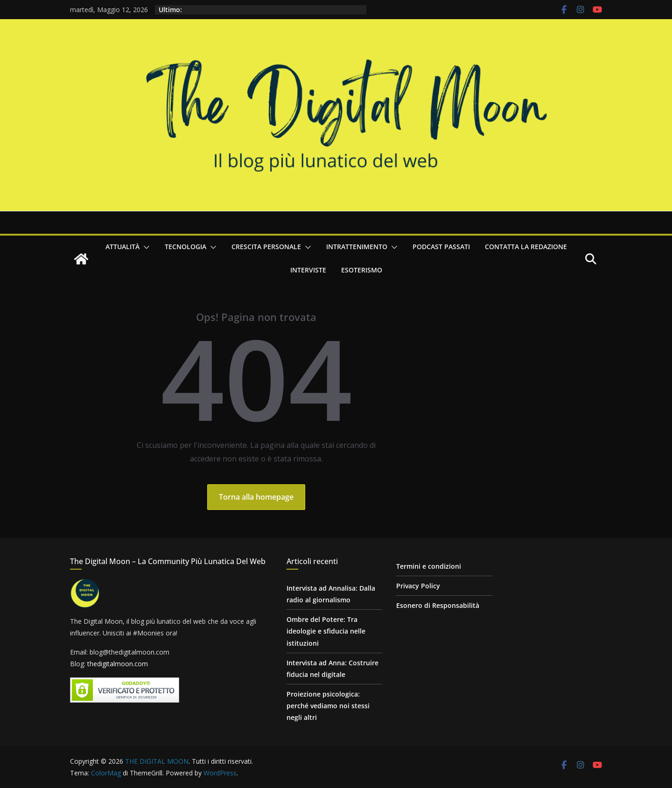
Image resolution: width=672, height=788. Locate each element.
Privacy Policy (418, 586)
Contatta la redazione (526, 247)
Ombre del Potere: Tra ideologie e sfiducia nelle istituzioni (326, 631)
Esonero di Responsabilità (438, 605)
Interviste (308, 270)
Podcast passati (441, 247)
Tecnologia (185, 247)
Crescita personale (266, 247)
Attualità (122, 247)
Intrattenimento (357, 247)
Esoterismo (362, 270)
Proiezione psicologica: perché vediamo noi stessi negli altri (328, 706)
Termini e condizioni (429, 566)
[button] (145, 247)
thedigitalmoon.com (118, 664)
